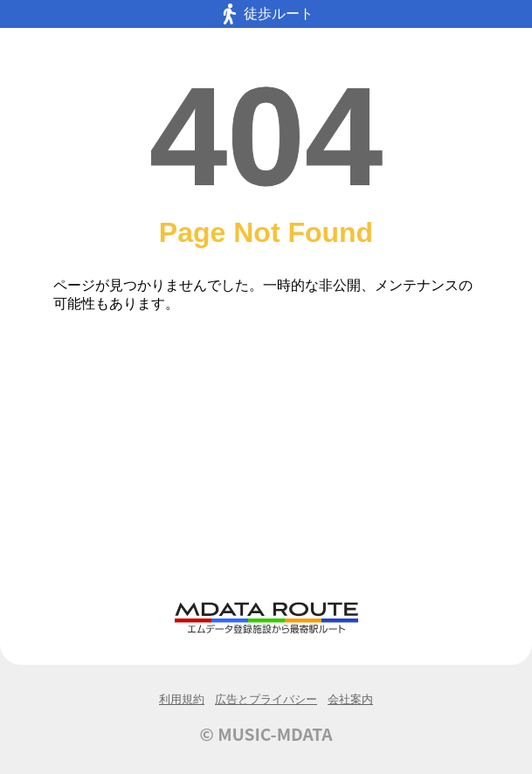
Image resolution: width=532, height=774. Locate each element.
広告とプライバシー (266, 699)
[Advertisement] (266, 464)
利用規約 (182, 699)
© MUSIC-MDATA (266, 734)
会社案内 (350, 699)
